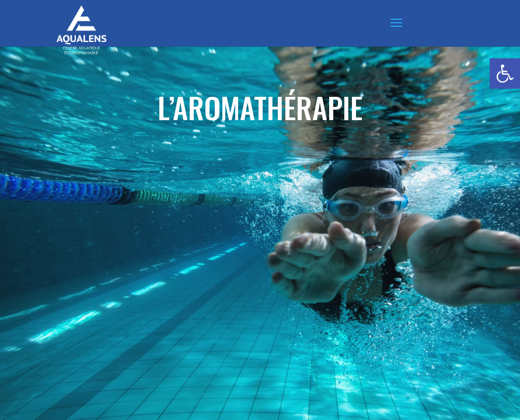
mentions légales (362, 361)
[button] (505, 73)
